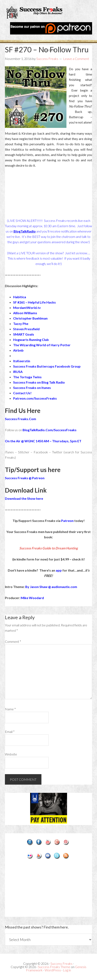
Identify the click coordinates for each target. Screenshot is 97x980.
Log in (67, 970)
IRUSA (18, 372)
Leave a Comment (76, 59)
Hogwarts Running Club (31, 340)
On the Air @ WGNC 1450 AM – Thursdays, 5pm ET (43, 441)
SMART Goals (24, 334)
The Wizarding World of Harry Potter (42, 345)
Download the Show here (24, 498)
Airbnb (18, 350)
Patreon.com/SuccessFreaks (35, 398)
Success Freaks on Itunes (32, 388)
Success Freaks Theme (54, 967)
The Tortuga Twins (27, 377)
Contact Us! (22, 393)
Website (11, 754)
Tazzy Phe (21, 324)
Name (10, 709)
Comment (13, 641)
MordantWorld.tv (27, 308)
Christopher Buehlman (30, 318)
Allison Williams (25, 313)
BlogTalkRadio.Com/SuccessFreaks (50, 430)
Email (10, 732)
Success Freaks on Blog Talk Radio (39, 382)
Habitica (20, 297)
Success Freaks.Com (21, 419)
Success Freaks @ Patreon (25, 478)
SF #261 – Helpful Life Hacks (34, 302)
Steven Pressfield (26, 329)
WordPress (53, 970)
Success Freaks (49, 13)
